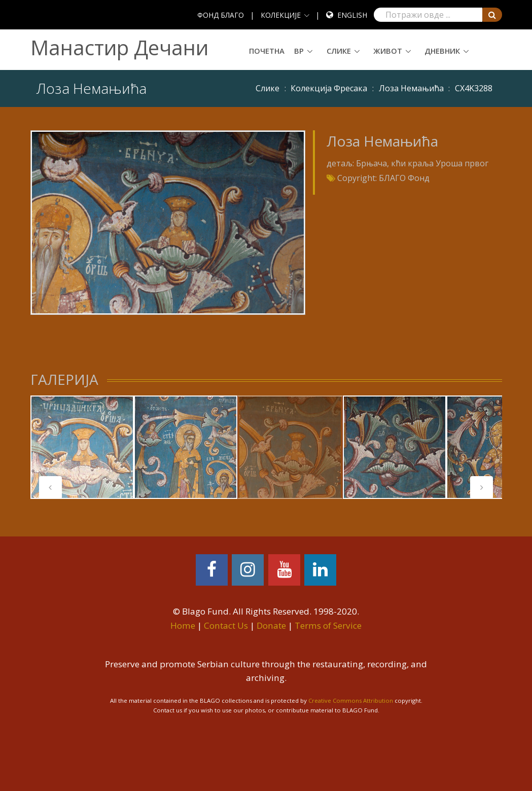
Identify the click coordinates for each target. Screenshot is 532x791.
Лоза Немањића (411, 88)
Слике (339, 51)
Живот (388, 51)
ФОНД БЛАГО (221, 15)
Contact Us (226, 625)
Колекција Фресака (329, 88)
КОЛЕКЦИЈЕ (281, 15)
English (352, 15)
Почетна (267, 51)
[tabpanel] (82, 447)
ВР (299, 51)
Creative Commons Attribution (351, 700)
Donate (271, 625)
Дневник (442, 51)
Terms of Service (328, 625)
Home (183, 625)
